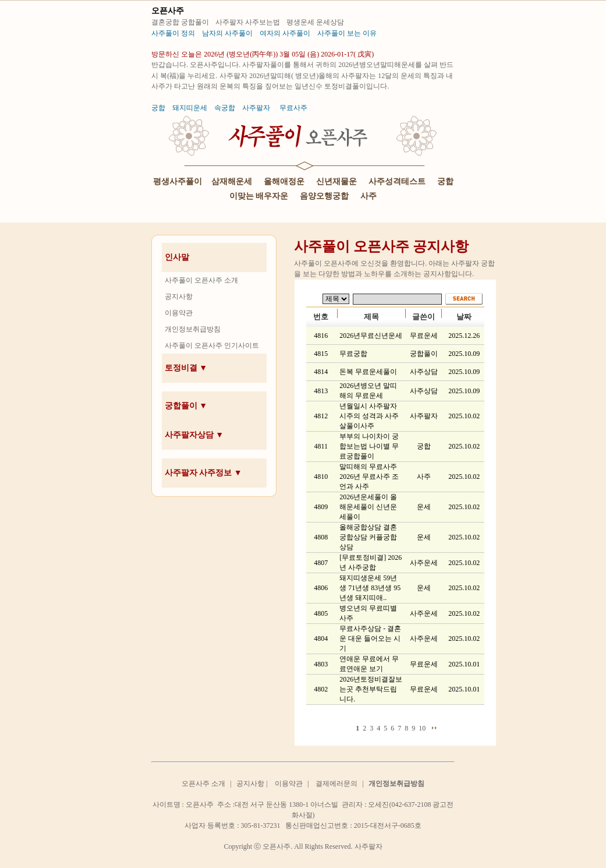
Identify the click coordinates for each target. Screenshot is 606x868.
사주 (368, 196)
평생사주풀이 (178, 181)
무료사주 (293, 108)
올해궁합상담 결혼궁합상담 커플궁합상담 (368, 537)
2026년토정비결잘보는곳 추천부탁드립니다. (371, 689)
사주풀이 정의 (173, 33)
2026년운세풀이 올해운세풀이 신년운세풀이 (368, 507)
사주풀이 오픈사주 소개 (201, 280)
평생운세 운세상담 (316, 22)
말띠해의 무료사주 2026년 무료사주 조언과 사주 (369, 477)
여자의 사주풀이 (285, 33)
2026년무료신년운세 (371, 336)
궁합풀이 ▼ (186, 406)
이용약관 (179, 313)
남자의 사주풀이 (227, 33)
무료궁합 (353, 354)
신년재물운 (336, 181)
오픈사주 (168, 11)
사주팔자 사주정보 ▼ (203, 473)
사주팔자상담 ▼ (194, 435)
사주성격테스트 (397, 181)
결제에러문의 (336, 784)
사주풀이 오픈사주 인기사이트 (212, 345)
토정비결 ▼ (186, 368)
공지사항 (179, 297)
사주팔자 (256, 108)
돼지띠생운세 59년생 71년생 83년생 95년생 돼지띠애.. (370, 588)
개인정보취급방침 (193, 329)
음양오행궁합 (324, 196)
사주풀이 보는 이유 (347, 33)
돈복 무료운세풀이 (368, 372)
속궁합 (225, 108)
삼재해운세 (232, 181)
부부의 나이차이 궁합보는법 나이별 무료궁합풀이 (369, 446)
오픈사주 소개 (203, 784)
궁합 (158, 108)
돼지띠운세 (190, 108)
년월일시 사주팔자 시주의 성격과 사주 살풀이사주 (369, 416)
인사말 (177, 257)
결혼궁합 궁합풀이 (181, 22)
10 (422, 728)
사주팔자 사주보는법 (249, 22)
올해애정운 (284, 181)
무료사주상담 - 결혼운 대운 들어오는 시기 (370, 638)
